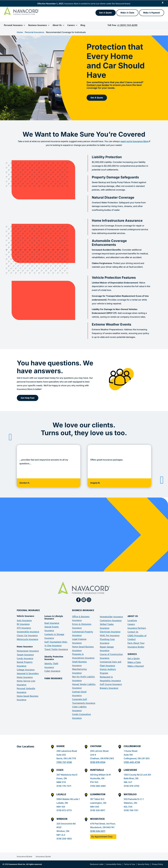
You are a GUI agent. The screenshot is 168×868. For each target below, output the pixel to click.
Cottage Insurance (26, 670)
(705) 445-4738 (132, 762)
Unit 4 (93, 755)
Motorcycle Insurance (28, 639)
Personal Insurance (15, 25)
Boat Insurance (52, 623)
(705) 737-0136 (64, 762)
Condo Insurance (25, 659)
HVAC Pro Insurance (110, 636)
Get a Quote (134, 659)
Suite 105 (128, 755)
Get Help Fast (28, 398)
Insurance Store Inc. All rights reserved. (26, 864)
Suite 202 (61, 755)
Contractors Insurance (111, 621)
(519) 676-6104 (98, 762)
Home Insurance (25, 647)
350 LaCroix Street (99, 751)
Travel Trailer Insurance (56, 649)
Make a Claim (134, 662)
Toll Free (122, 25)
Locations (132, 621)
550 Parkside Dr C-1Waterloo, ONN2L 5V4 (134, 803)
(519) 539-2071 (98, 831)
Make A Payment (152, 13)
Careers (73, 25)
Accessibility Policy (114, 864)
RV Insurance (23, 624)
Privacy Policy (157, 864)
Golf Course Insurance (111, 684)
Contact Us (133, 632)
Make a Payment (136, 666)
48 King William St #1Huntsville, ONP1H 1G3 (100, 778)
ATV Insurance (24, 628)
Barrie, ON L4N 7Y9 (66, 758)
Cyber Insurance (52, 671)
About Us (59, 25)
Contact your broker (98, 85)
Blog (83, 25)
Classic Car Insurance (27, 636)
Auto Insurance (24, 621)
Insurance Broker (25, 856)
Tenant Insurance (25, 655)
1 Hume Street (131, 751)
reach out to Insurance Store (134, 141)
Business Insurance (39, 25)
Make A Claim (127, 13)
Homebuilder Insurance (111, 617)
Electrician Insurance (110, 632)
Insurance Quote (43, 856)
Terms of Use (130, 864)
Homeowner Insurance (28, 651)
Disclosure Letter (97, 864)
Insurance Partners (137, 628)
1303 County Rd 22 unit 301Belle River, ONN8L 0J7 (137, 778)
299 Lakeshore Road (67, 751)
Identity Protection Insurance (54, 658)
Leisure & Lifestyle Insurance (54, 617)
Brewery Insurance (109, 688)
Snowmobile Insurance (28, 632)
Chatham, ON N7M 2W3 (102, 758)
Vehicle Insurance (25, 616)
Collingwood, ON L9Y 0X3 (137, 758)
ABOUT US (133, 616)
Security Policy (143, 864)
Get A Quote (106, 13)
